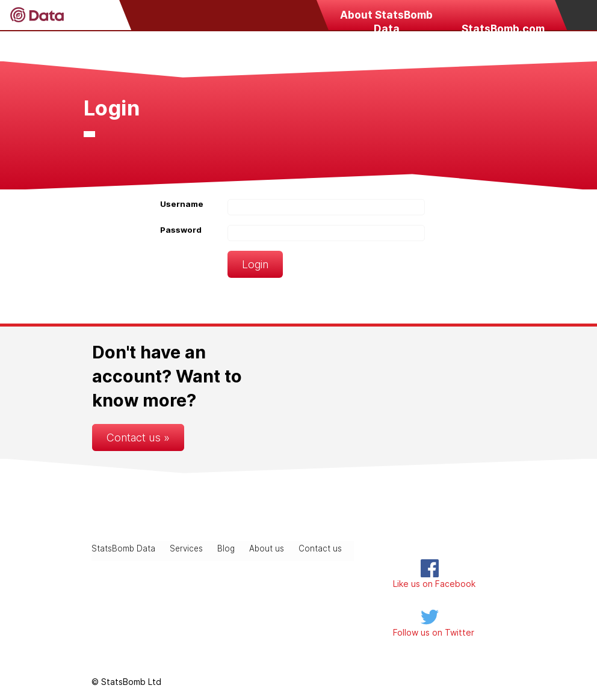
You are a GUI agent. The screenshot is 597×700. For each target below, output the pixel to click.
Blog (226, 548)
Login (255, 264)
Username (182, 204)
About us (267, 548)
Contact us (320, 548)
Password (181, 230)
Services (186, 548)
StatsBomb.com (503, 29)
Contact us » (138, 437)
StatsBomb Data (123, 548)
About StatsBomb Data (386, 19)
